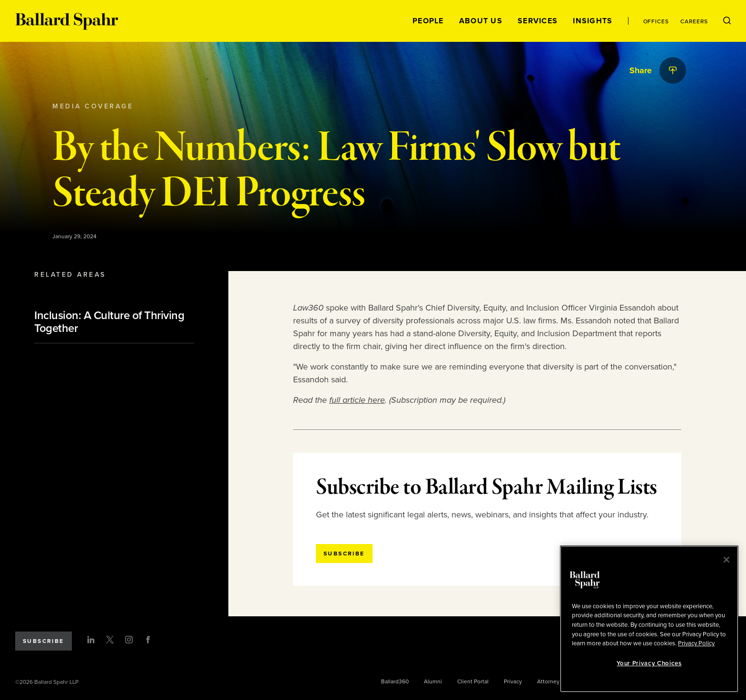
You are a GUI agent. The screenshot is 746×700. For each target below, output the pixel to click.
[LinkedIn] (91, 640)
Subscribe (44, 641)
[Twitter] (110, 640)
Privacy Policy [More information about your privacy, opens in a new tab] (696, 643)
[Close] (726, 560)
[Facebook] (148, 640)
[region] (649, 619)
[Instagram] (129, 640)
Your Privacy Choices (649, 663)
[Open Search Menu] (727, 21)
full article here (357, 400)
